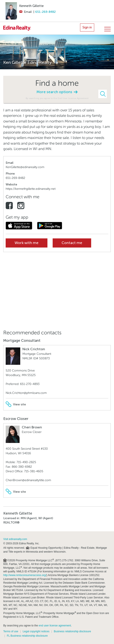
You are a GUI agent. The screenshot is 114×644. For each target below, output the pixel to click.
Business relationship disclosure (72, 631)
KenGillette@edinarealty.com (25, 167)
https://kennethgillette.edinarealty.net (31, 189)
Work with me (27, 243)
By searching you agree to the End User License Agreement (57, 98)
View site (16, 404)
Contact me (72, 243)
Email (25, 12)
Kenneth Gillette (31, 6)
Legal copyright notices (36, 631)
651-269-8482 (45, 12)
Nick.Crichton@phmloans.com (26, 393)
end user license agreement (55, 626)
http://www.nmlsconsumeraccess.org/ (25, 575)
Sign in (87, 27)
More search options (57, 92)
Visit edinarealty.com (15, 539)
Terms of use (11, 631)
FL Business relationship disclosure (27, 636)
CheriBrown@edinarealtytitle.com (28, 480)
